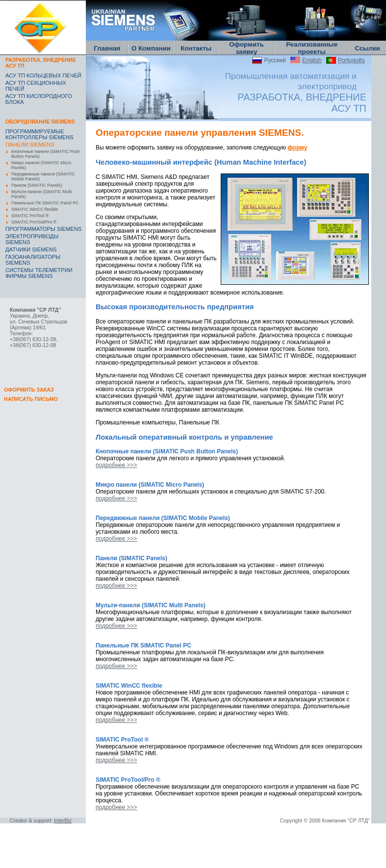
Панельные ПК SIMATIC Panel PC (45, 203)
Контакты (196, 48)
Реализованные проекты (312, 48)
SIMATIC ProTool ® (30, 216)
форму (297, 148)
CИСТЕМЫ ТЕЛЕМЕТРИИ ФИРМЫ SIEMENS (39, 273)
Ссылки (367, 48)
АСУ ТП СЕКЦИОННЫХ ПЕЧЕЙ (36, 86)
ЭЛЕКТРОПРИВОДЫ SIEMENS (32, 239)
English (312, 60)
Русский (275, 60)
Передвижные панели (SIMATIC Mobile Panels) (43, 176)
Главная (107, 48)
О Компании (151, 48)
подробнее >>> (116, 465)
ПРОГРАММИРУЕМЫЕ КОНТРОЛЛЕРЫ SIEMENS (39, 134)
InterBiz (63, 820)
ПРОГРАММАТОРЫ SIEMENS (43, 229)
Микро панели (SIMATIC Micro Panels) (41, 165)
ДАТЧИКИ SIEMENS (31, 249)
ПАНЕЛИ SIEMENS (30, 145)
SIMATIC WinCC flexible (35, 209)
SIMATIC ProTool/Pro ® (34, 222)
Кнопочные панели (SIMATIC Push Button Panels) (46, 154)
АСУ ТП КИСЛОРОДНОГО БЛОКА (39, 99)
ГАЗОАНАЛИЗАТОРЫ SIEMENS (33, 260)
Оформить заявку (246, 48)
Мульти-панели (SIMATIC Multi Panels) (41, 194)
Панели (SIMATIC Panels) (37, 185)
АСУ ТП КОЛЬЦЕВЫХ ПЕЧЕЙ (43, 75)
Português (351, 60)
